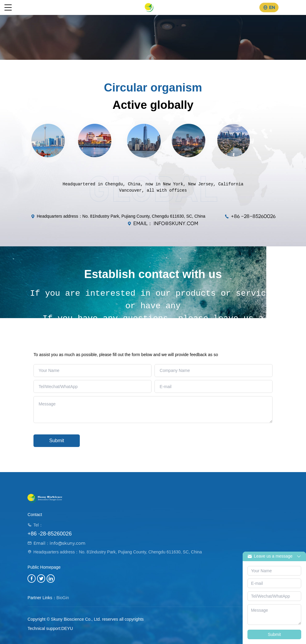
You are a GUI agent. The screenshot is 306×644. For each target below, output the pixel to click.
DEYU (67, 628)
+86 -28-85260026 (253, 216)
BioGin (63, 598)
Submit (57, 441)
